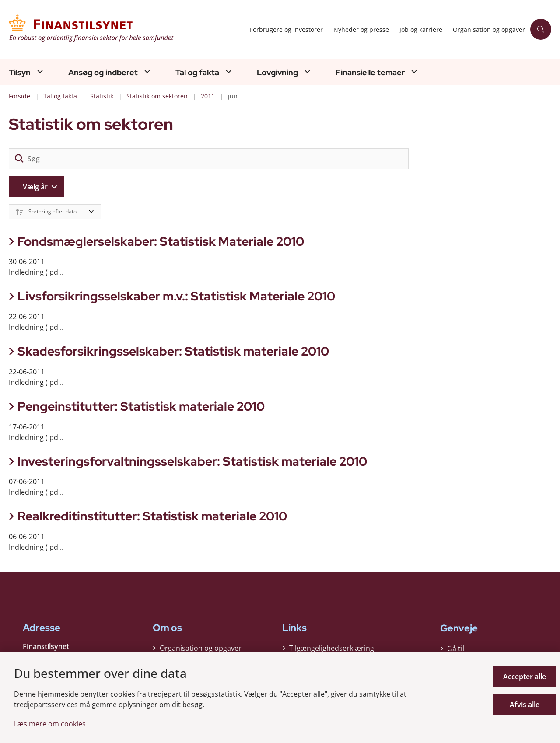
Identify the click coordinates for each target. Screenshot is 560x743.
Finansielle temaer (370, 73)
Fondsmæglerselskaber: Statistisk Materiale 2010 (161, 241)
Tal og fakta (197, 73)
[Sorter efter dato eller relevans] (55, 212)
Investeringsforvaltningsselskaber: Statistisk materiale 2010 (192, 461)
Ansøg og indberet (103, 73)
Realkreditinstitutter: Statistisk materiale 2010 (152, 516)
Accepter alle (525, 677)
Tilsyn (20, 73)
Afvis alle (525, 705)
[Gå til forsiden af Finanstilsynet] (127, 29)
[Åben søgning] (541, 29)
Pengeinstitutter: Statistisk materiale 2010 (141, 406)
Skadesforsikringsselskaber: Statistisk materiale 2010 (173, 351)
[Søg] (209, 159)
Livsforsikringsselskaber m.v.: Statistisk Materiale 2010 (176, 296)
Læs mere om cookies (50, 724)
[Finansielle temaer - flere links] (413, 72)
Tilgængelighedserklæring (332, 648)
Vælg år (35, 187)
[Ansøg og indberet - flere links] (146, 72)
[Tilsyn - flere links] (39, 72)
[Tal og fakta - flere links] (227, 72)
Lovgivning (277, 73)
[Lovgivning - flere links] (306, 72)
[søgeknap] (19, 159)
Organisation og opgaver (201, 648)
